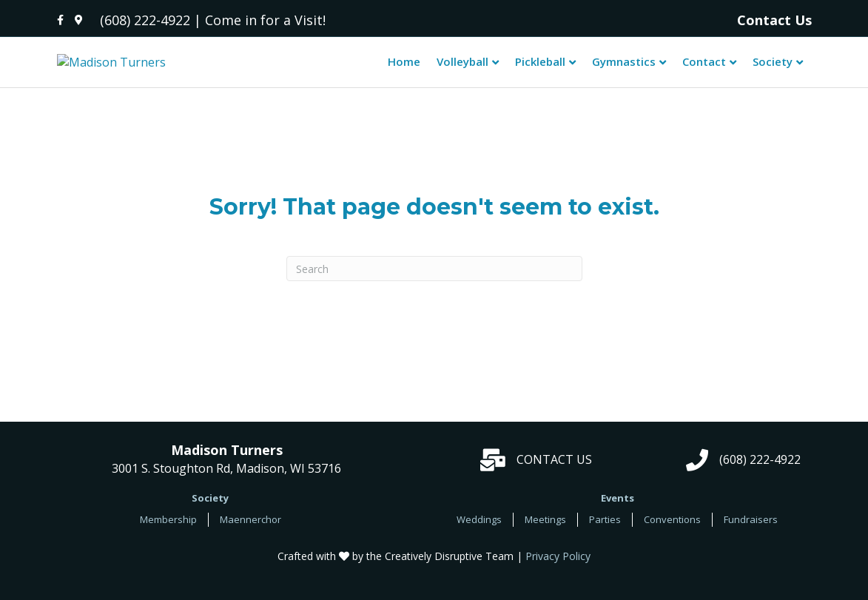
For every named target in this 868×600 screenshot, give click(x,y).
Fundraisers (751, 530)
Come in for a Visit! (265, 20)
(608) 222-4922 (145, 20)
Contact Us (774, 20)
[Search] (434, 280)
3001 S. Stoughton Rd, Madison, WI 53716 (226, 470)
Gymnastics (624, 67)
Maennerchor (250, 530)
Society (773, 67)
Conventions (672, 530)
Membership (168, 530)
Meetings (545, 530)
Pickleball (540, 67)
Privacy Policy (558, 566)
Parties (605, 530)
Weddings (479, 530)
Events (618, 508)
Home (404, 67)
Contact (704, 67)
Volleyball (462, 67)
